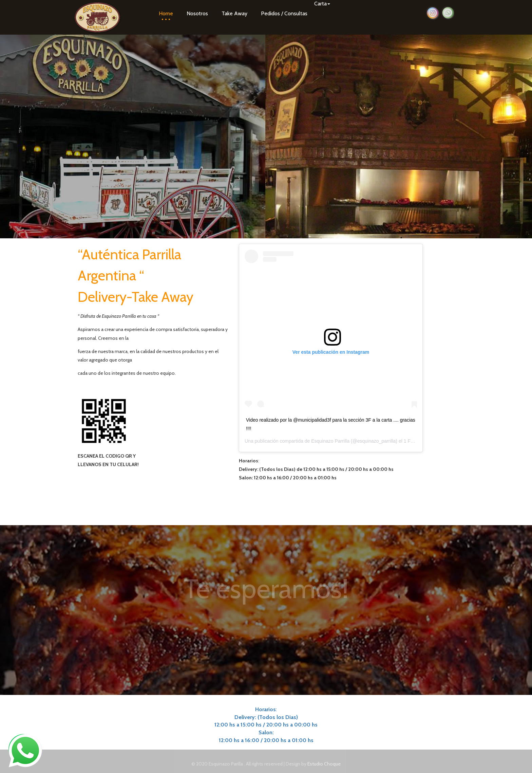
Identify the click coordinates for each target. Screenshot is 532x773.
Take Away (234, 13)
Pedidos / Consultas (284, 13)
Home (166, 13)
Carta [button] (322, 4)
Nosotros (197, 13)
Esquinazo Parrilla (330, 441)
